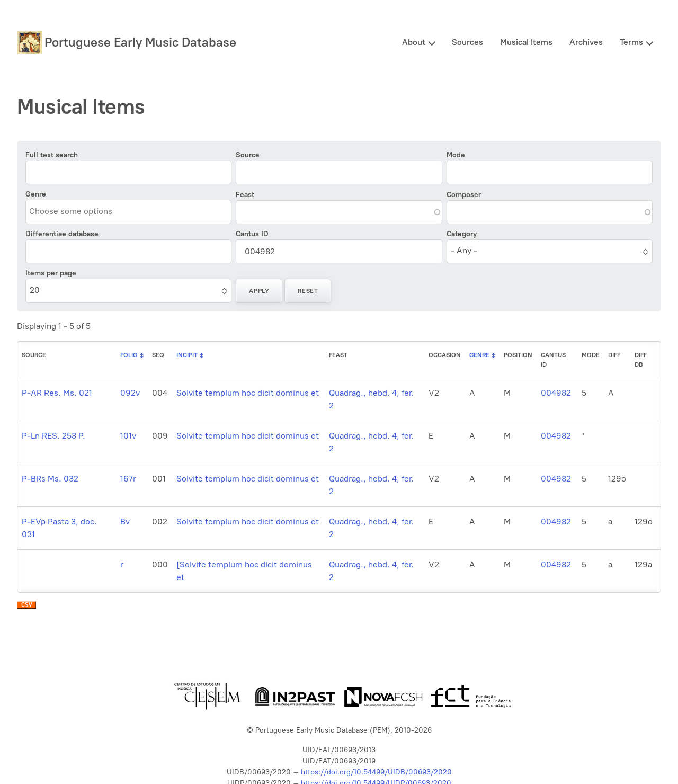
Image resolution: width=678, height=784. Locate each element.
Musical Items (526, 42)
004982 (556, 393)
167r (128, 479)
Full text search (52, 155)
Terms (631, 42)
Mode (456, 155)
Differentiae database (62, 234)
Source (248, 155)
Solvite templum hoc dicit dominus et (248, 393)
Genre (36, 194)
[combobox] (77, 211)
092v (130, 393)
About (414, 42)
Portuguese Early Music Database (140, 42)
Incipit (187, 355)
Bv (125, 522)
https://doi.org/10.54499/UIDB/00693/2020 (376, 772)
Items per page (51, 273)
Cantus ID (252, 234)
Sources (467, 42)
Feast (245, 195)
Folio (129, 355)
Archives (586, 42)
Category (462, 234)
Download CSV (26, 608)
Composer (464, 195)
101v (128, 436)
